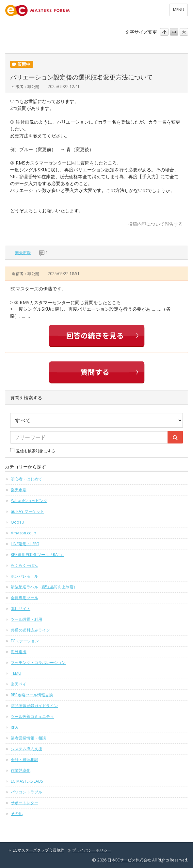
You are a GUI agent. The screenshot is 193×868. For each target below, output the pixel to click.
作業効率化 (21, 770)
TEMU (16, 673)
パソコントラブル (26, 792)
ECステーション (25, 641)
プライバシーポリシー (92, 850)
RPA (14, 727)
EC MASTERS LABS (27, 781)
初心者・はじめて (26, 479)
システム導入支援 (26, 749)
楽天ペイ (19, 684)
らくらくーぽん (24, 565)
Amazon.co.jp (24, 533)
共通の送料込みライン (30, 630)
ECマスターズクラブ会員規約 (39, 850)
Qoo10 (17, 522)
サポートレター (24, 803)
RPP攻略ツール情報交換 (32, 695)
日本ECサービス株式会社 (129, 860)
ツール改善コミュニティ (32, 716)
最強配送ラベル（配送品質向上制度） (44, 587)
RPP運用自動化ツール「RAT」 (37, 555)
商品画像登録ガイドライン (34, 706)
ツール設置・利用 (26, 619)
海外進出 (19, 652)
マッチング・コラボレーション (38, 662)
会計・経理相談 (24, 760)
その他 (17, 814)
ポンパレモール (24, 576)
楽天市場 (23, 253)
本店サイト (21, 608)
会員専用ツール (24, 598)
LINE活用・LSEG (25, 544)
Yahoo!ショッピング (29, 501)
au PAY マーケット (27, 511)
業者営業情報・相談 (28, 738)
